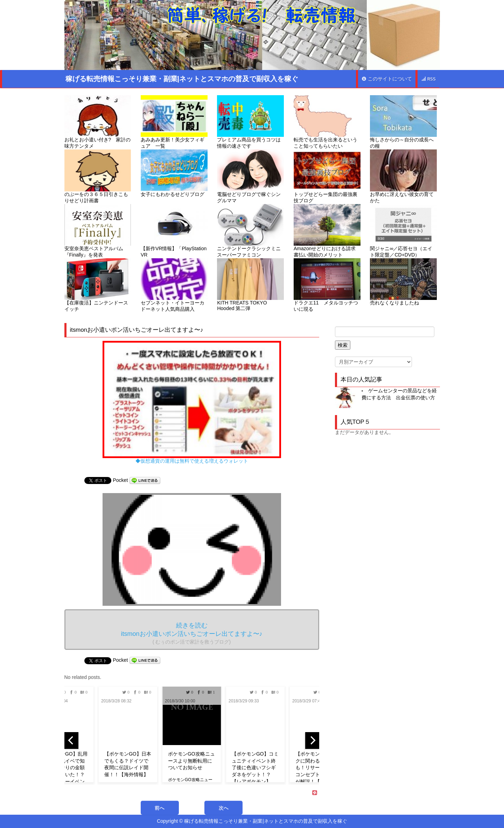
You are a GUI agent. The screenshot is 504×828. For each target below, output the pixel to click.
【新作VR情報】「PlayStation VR (174, 231)
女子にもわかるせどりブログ (174, 173)
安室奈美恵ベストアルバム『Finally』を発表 (98, 231)
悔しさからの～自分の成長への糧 (403, 122)
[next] (312, 741)
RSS (428, 79)
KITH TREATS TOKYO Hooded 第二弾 (250, 285)
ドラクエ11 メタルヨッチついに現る (327, 285)
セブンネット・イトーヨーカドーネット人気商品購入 (174, 285)
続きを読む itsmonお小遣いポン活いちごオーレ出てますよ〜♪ (191, 633)
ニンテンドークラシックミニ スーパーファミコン (250, 231)
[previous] (71, 741)
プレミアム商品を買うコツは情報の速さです (250, 122)
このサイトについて (387, 79)
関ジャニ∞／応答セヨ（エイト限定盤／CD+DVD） (403, 231)
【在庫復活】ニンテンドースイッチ (98, 285)
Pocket (121, 480)
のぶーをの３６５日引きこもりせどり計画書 (98, 176)
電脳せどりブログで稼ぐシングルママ (250, 176)
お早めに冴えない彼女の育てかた (403, 176)
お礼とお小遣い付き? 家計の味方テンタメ (98, 122)
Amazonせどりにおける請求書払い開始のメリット (327, 231)
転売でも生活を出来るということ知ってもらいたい (327, 122)
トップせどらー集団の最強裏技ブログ (327, 176)
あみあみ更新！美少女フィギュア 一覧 (174, 122)
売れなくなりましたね (403, 282)
